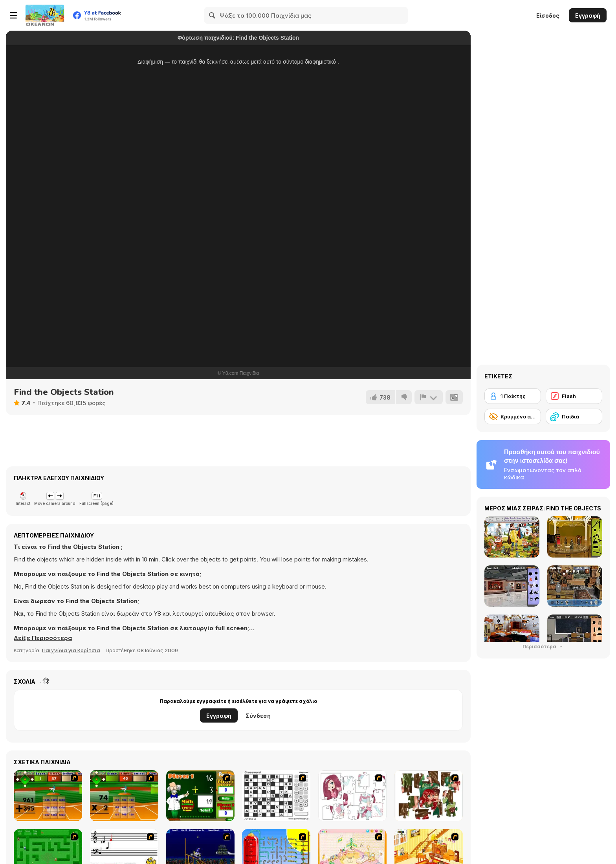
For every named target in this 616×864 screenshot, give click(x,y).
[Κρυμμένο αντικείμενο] (513, 416)
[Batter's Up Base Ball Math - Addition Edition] (48, 796)
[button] (43, 638)
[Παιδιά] (574, 416)
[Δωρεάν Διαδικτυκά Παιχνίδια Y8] (45, 15)
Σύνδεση (258, 716)
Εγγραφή (588, 16)
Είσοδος (548, 16)
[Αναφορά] (429, 397)
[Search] (213, 15)
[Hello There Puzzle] (352, 796)
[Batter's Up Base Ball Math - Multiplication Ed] (124, 796)
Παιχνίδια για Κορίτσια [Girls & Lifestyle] (71, 650)
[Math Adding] (200, 796)
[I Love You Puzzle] (429, 796)
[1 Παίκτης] (513, 396)
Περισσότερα (543, 647)
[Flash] (574, 396)
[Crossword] (276, 796)
